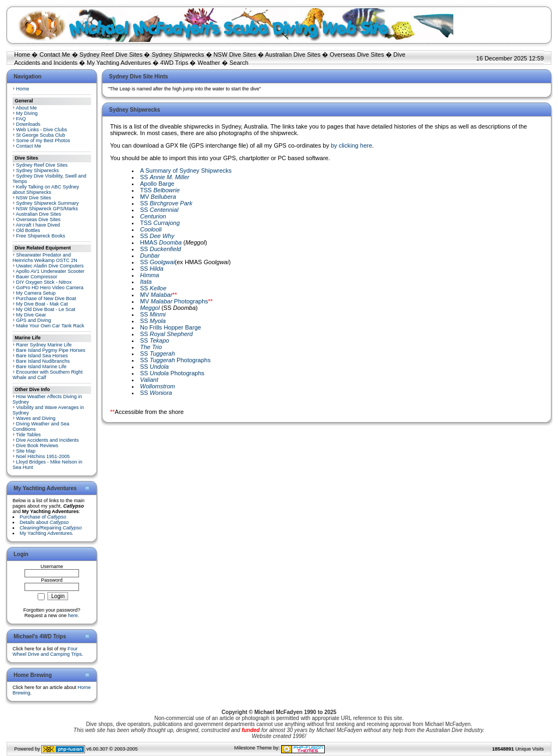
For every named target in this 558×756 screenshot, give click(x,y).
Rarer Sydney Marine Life (44, 345)
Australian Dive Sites (293, 54)
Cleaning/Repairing (51, 528)
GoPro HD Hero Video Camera (50, 288)
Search (239, 63)
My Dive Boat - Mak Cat (42, 304)
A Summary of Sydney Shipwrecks (186, 170)
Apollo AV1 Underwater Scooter (50, 271)
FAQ (21, 119)
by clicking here (351, 145)
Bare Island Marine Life (42, 367)
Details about (44, 522)
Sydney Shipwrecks (178, 54)
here (73, 615)
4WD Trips (174, 63)
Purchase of (43, 517)
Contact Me (54, 54)
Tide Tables (28, 435)
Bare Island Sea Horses (42, 356)
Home (22, 54)
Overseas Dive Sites (357, 54)
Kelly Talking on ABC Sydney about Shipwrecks (46, 190)
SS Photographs (175, 360)
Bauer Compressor (37, 277)
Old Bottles (28, 230)
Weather (209, 63)
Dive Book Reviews (38, 446)
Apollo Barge (157, 184)
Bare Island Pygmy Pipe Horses (51, 350)
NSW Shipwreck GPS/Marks (47, 209)
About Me (26, 108)
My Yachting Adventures (119, 63)
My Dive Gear (31, 315)
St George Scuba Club (41, 135)
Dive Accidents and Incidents (48, 440)
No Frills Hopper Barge (171, 327)
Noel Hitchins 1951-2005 (43, 456)
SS (165, 177)
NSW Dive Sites (235, 54)
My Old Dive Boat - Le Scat (46, 309)
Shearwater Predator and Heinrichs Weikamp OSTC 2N (45, 258)
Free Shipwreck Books (41, 236)
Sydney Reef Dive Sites (111, 54)
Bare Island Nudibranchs (43, 361)
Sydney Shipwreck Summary (48, 203)
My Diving (27, 113)
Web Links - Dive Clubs (42, 130)
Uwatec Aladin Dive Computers (50, 266)
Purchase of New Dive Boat (46, 298)
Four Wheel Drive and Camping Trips (47, 651)
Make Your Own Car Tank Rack (50, 326)
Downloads (29, 124)
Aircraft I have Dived (38, 225)
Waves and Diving (36, 418)
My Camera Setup (36, 293)
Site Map (26, 451)
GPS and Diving (34, 320)
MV (158, 197)
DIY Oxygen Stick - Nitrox (44, 282)
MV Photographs (174, 301)
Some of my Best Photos (43, 141)
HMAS (161, 242)
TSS (160, 190)
